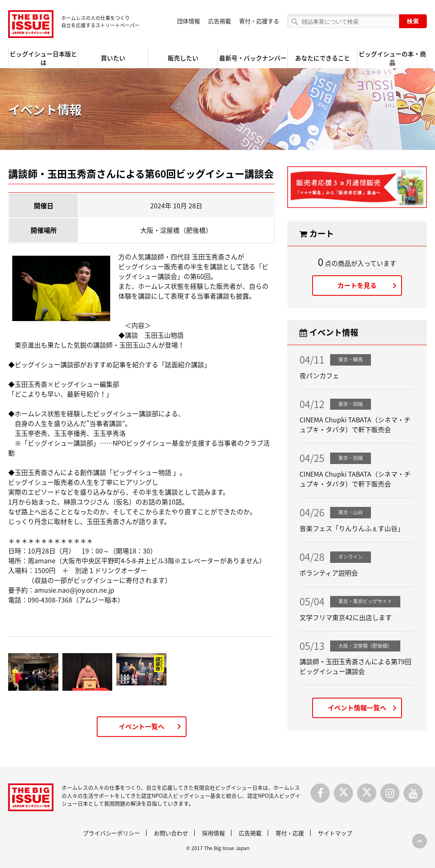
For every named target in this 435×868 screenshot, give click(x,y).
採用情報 (213, 833)
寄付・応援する (259, 21)
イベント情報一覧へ (357, 707)
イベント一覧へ (142, 726)
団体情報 (189, 21)
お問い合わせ (171, 833)
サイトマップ (335, 833)
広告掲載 (220, 21)
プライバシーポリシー (111, 833)
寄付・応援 (290, 833)
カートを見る (357, 285)
